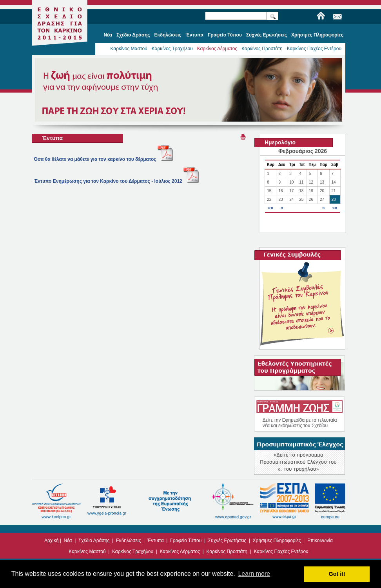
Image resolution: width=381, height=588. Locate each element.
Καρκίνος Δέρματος (217, 49)
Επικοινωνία (320, 541)
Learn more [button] (254, 574)
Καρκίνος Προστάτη (262, 49)
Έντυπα (156, 541)
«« (271, 208)
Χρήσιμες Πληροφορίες (277, 541)
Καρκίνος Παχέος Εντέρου (314, 49)
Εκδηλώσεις (129, 541)
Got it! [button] (337, 574)
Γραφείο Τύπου (186, 541)
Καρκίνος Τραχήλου (172, 49)
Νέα (68, 541)
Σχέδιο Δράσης (94, 541)
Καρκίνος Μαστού (129, 49)
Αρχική (51, 541)
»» (335, 208)
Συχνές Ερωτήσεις (227, 541)
